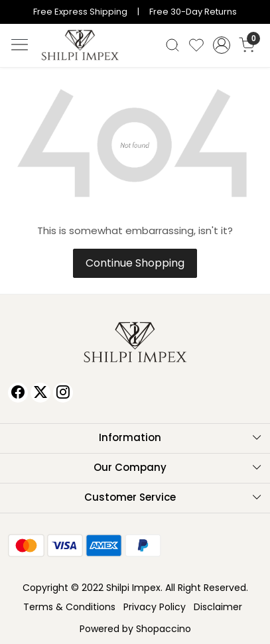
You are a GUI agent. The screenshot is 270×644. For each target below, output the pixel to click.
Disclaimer (218, 607)
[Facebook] (18, 393)
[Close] (255, 15)
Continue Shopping (135, 263)
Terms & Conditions (69, 607)
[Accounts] (222, 45)
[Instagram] (63, 393)
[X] (40, 393)
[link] (172, 45)
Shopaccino (164, 629)
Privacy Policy (155, 607)
